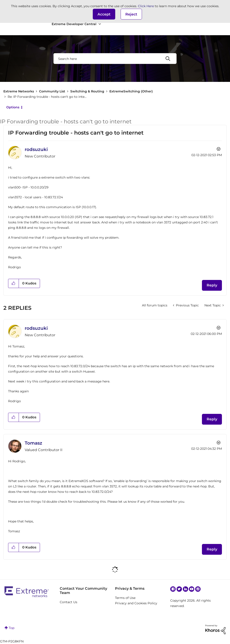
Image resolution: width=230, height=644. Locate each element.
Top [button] (12, 628)
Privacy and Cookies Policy (136, 603)
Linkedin (186, 589)
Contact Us (69, 602)
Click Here (146, 6)
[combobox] (115, 59)
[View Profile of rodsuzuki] (36, 149)
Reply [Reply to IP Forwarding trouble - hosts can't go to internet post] (212, 285)
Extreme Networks (19, 91)
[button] (104, 14)
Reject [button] (131, 14)
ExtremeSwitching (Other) (131, 91)
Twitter (179, 589)
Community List (52, 91)
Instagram (198, 589)
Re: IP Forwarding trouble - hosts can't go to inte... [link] (47, 97)
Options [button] (13, 107)
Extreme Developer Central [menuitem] (74, 24)
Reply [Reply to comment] (212, 419)
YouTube (192, 589)
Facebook (173, 589)
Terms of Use (125, 598)
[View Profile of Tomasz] (33, 443)
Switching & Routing (87, 91)
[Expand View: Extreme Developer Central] (100, 24)
